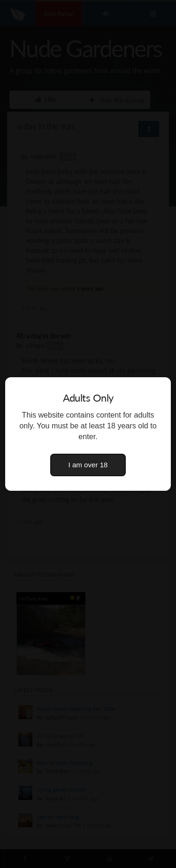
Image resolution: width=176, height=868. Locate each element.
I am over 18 (88, 465)
